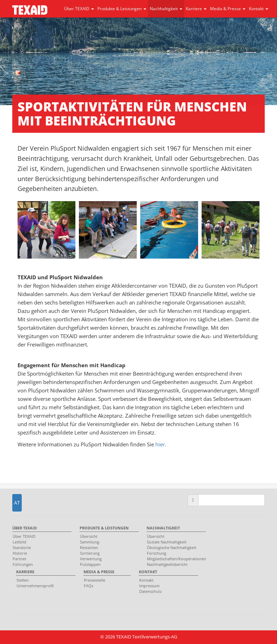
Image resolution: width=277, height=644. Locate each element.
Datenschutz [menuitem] (150, 591)
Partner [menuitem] (20, 559)
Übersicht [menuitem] (89, 536)
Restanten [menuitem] (89, 547)
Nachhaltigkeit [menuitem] (163, 528)
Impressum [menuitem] (149, 586)
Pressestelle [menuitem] (94, 580)
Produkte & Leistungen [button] (122, 9)
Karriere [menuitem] (25, 572)
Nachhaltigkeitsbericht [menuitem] (167, 564)
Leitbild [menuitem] (19, 542)
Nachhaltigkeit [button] (166, 9)
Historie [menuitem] (20, 553)
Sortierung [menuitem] (90, 553)
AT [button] (17, 503)
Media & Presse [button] (228, 9)
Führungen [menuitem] (23, 564)
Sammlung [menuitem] (90, 542)
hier (160, 444)
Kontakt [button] (259, 9)
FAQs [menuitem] (89, 586)
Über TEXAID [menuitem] (25, 528)
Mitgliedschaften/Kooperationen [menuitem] (174, 559)
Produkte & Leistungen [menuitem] (104, 528)
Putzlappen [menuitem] (90, 564)
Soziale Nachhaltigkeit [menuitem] (167, 542)
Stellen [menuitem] (23, 580)
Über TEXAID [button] (79, 9)
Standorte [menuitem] (22, 547)
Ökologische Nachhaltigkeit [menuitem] (172, 547)
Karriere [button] (196, 9)
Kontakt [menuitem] (148, 572)
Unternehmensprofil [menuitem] (35, 586)
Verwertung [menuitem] (91, 559)
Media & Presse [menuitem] (99, 572)
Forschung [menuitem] (157, 553)
